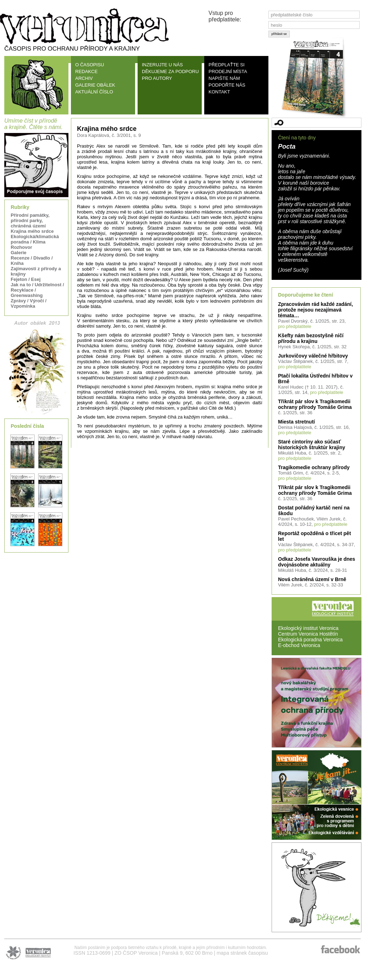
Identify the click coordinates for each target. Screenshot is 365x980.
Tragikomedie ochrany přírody (314, 467)
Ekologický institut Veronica (308, 628)
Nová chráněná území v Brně (312, 579)
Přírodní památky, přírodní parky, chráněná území (30, 220)
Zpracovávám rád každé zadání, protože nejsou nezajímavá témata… (315, 310)
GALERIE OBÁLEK (95, 85)
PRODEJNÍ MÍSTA (228, 71)
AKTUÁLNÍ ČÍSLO (94, 92)
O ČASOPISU (90, 65)
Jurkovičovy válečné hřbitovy (313, 356)
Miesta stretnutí (296, 422)
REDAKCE (86, 71)
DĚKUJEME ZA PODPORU (170, 71)
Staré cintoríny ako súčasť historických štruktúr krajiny (312, 445)
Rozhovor (21, 247)
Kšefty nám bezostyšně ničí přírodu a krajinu (311, 338)
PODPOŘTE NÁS (227, 85)
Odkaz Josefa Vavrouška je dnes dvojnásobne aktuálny (317, 562)
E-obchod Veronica (299, 645)
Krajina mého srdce (32, 231)
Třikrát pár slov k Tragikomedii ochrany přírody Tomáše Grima (315, 404)
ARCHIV (84, 78)
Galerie (19, 253)
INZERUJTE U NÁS (162, 65)
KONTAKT (219, 92)
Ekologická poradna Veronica (310, 640)
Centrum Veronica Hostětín (308, 634)
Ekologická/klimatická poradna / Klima (35, 239)
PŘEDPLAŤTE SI (227, 65)
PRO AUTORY (157, 78)
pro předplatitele (295, 326)
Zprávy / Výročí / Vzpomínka (29, 303)
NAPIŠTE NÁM (224, 78)
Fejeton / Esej (26, 279)
